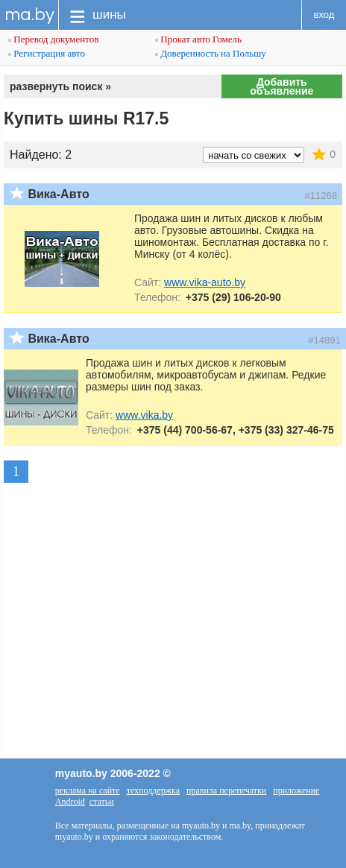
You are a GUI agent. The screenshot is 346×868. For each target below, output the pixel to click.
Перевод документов (53, 39)
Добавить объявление (281, 86)
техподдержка (153, 791)
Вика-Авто (58, 194)
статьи (102, 802)
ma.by (29, 15)
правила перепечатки (226, 791)
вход (324, 15)
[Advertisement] (173, 602)
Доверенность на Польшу (211, 53)
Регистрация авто (47, 53)
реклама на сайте (88, 791)
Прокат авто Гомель (198, 39)
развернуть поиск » (60, 86)
